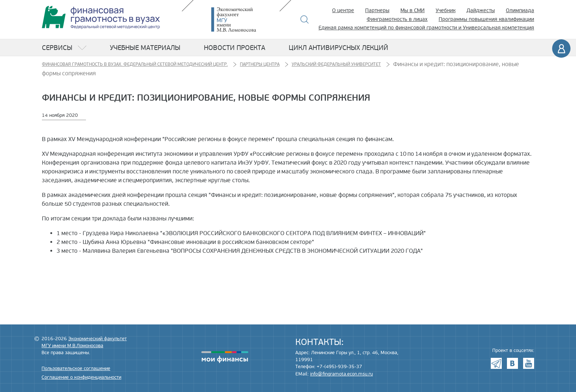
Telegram (496, 363)
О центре (343, 10)
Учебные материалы (145, 48)
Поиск (305, 19)
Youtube (529, 363)
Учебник (446, 10)
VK (512, 363)
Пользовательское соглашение (76, 368)
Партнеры (377, 10)
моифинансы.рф (225, 357)
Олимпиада (520, 10)
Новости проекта (235, 48)
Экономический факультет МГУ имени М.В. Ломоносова (245, 19)
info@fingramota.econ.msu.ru (341, 374)
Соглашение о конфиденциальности (81, 377)
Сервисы (57, 48)
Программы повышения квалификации (486, 19)
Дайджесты (481, 10)
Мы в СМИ (413, 10)
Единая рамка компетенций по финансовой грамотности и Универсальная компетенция (426, 28)
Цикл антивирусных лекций (339, 48)
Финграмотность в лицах (397, 19)
